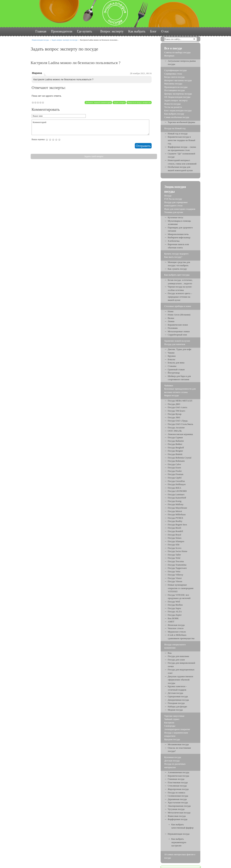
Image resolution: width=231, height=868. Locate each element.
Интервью (169, 56)
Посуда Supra (174, 608)
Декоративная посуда (178, 700)
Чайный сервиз (172, 719)
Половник (173, 328)
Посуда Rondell (175, 531)
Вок (170, 653)
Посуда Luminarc (176, 494)
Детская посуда (175, 693)
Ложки (171, 321)
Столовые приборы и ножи (178, 306)
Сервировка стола (173, 74)
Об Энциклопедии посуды (177, 97)
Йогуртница (174, 373)
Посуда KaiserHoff (177, 498)
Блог (153, 31)
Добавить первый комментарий (98, 103)
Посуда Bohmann (176, 461)
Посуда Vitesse (175, 581)
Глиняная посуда (176, 779)
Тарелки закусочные (174, 716)
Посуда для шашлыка (178, 656)
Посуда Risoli (174, 528)
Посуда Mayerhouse (177, 508)
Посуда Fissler (175, 471)
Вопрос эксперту (112, 31)
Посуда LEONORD (177, 491)
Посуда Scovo (175, 548)
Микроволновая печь (178, 234)
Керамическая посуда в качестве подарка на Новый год (181, 140)
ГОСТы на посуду (173, 199)
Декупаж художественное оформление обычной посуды (180, 680)
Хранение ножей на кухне (177, 341)
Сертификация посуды (175, 70)
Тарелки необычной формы (181, 122)
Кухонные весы (175, 217)
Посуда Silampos (176, 541)
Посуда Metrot (175, 511)
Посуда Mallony (176, 504)
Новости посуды (172, 104)
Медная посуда (175, 710)
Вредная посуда (172, 739)
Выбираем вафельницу (179, 237)
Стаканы (172, 366)
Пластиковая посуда (178, 782)
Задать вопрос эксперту (176, 100)
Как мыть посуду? (173, 257)
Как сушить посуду (177, 269)
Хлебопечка (174, 241)
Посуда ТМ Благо (176, 411)
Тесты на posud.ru (173, 107)
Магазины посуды (173, 84)
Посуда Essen (174, 468)
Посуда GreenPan (176, 481)
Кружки (172, 356)
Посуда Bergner (175, 451)
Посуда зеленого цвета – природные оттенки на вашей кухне (180, 297)
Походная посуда (176, 703)
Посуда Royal (174, 535)
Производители (62, 31)
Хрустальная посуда (178, 802)
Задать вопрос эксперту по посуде (65, 40)
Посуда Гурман (175, 437)
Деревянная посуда (177, 799)
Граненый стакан (176, 369)
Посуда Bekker (175, 444)
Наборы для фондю (177, 707)
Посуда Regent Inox (177, 525)
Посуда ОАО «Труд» (178, 421)
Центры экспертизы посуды (178, 94)
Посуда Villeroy (175, 575)
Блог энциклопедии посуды (178, 110)
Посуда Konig (175, 501)
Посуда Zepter (175, 615)
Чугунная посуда (176, 809)
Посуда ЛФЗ (174, 417)
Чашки (171, 353)
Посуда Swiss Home (177, 551)
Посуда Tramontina (177, 565)
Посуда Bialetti (175, 454)
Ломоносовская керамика (180, 434)
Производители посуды (176, 87)
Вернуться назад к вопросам (139, 103)
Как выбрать (137, 31)
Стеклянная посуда (177, 786)
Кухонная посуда (173, 757)
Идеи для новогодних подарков (180, 209)
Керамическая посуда (178, 776)
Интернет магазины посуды (178, 80)
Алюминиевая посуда (178, 772)
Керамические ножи (178, 325)
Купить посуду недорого (176, 254)
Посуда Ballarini (176, 441)
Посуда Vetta (174, 571)
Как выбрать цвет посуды (177, 275)
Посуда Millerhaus (177, 514)
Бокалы (171, 359)
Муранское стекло (177, 632)
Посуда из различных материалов (175, 766)
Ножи (171, 311)
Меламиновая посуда (178, 744)
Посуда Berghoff (176, 448)
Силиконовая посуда (178, 796)
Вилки (171, 318)
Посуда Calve (174, 464)
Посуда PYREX (175, 518)
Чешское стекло (176, 628)
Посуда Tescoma (176, 561)
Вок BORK (173, 618)
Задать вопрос (119, 103)
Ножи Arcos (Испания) (179, 315)
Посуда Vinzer (175, 578)
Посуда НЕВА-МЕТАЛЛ (180, 401)
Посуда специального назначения (175, 646)
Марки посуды (172, 395)
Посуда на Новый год (175, 128)
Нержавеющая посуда (178, 834)
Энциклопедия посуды (40, 40)
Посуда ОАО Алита (177, 407)
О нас (165, 31)
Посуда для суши (176, 660)
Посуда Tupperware (177, 568)
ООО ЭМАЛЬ (175, 431)
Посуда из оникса (176, 793)
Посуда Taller (174, 555)
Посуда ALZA (175, 611)
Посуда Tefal (174, 558)
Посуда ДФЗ (174, 404)
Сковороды (170, 726)
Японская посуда (176, 625)
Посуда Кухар (175, 414)
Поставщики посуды (175, 90)
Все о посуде (173, 48)
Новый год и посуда (178, 134)
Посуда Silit (174, 545)
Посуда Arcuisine (176, 428)
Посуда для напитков (175, 344)
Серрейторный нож (177, 335)
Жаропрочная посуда (178, 789)
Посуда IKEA (174, 488)
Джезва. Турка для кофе (179, 349)
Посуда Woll (174, 602)
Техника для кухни (174, 212)
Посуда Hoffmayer (177, 484)
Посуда (168, 196)
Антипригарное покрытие (177, 729)
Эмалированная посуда (179, 806)
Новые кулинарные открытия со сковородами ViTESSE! (180, 588)
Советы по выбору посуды (177, 52)
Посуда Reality (175, 521)
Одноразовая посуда (178, 696)
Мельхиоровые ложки (179, 331)
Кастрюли (169, 723)
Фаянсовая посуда (177, 816)
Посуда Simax (175, 538)
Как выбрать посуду (174, 114)
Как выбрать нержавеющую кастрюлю (179, 842)
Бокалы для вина (176, 363)
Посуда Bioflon (175, 605)
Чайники (169, 385)
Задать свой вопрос (94, 156)
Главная (41, 31)
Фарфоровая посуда (177, 819)
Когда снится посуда (174, 77)
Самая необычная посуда (177, 117)
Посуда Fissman (175, 474)
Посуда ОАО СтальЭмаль (180, 424)
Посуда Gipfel (175, 478)
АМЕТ (171, 622)
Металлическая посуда (179, 813)
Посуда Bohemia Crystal (179, 458)
